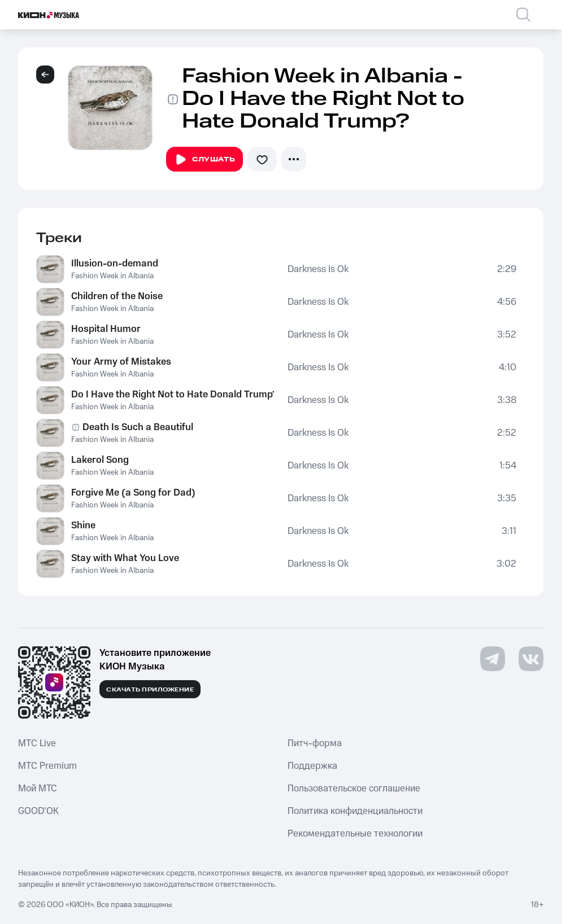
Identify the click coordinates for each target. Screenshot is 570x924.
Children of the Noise (117, 296)
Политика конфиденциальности (355, 811)
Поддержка (312, 766)
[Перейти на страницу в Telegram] (493, 659)
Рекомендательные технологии (355, 834)
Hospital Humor (106, 329)
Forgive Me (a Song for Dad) (133, 493)
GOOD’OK (38, 811)
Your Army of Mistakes (121, 362)
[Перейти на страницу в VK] (531, 659)
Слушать (204, 160)
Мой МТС (38, 789)
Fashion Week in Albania (112, 276)
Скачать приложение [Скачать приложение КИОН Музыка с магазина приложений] (150, 690)
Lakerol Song (100, 460)
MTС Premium (47, 766)
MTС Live (37, 743)
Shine (83, 526)
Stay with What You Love (125, 558)
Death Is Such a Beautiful (138, 427)
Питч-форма (315, 743)
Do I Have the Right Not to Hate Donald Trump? (173, 395)
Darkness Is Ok (318, 269)
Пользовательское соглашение (354, 789)
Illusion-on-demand (115, 264)
